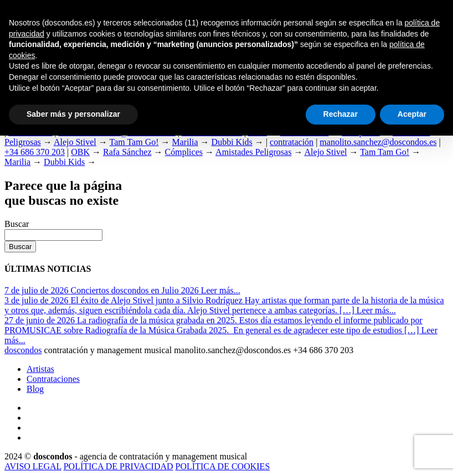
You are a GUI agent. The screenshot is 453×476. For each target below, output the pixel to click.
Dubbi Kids (232, 142)
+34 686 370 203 (35, 152)
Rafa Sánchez (127, 152)
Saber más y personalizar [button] (73, 114)
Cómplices (184, 152)
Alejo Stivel (75, 142)
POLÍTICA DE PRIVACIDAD (119, 466)
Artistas (40, 369)
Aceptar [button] (412, 114)
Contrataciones (53, 379)
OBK (80, 152)
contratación (292, 142)
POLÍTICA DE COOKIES (223, 466)
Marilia (185, 142)
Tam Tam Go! (134, 142)
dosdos (23, 350)
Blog (35, 389)
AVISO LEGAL (33, 466)
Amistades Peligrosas (253, 152)
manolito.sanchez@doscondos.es (378, 142)
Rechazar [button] (341, 114)
